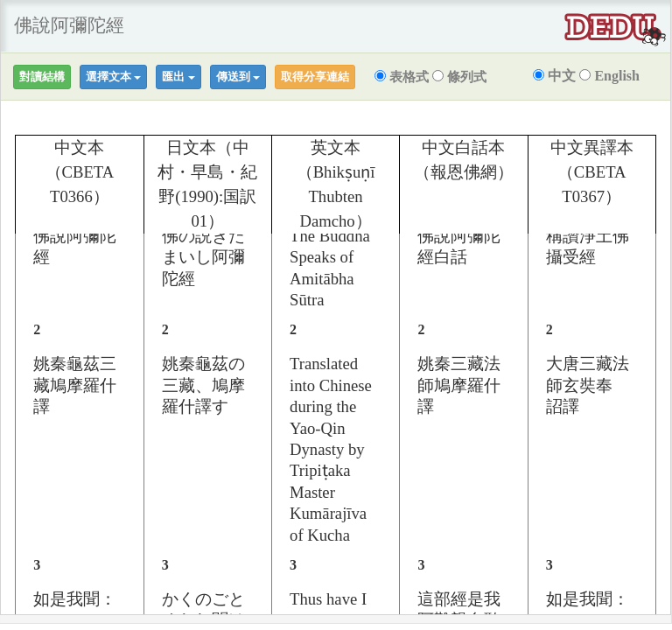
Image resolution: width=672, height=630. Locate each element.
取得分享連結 (315, 77)
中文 (554, 76)
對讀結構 (42, 77)
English (609, 76)
